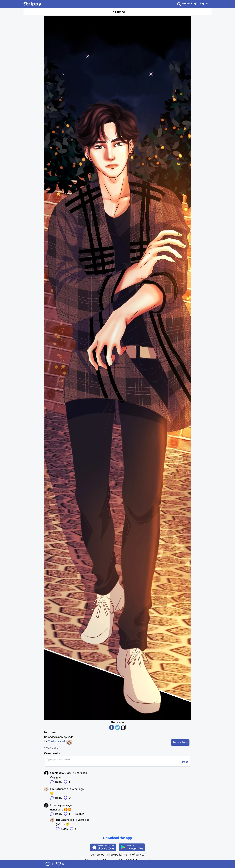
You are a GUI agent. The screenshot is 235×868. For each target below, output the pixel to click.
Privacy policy (114, 855)
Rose (53, 805)
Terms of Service (134, 855)
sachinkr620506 (61, 773)
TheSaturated (56, 742)
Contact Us (97, 855)
